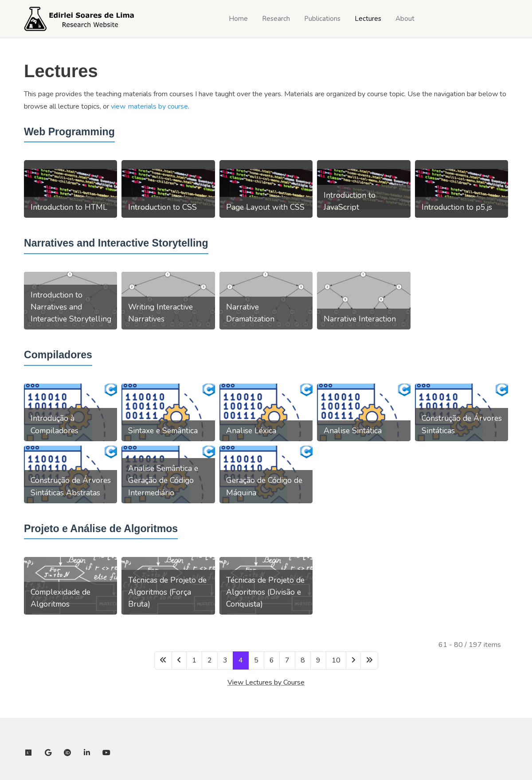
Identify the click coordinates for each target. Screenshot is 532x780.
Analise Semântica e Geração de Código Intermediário (163, 480)
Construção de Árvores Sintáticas (462, 424)
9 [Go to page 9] (318, 660)
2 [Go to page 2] (210, 660)
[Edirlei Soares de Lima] (79, 19)
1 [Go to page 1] (194, 660)
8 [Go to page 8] (303, 660)
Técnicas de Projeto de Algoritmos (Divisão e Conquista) (265, 592)
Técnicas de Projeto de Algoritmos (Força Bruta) (167, 592)
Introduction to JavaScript (350, 201)
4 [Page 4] (241, 660)
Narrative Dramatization (250, 313)
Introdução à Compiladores (55, 424)
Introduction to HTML (69, 207)
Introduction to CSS (162, 207)
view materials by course (149, 106)
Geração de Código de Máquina (264, 486)
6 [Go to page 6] (272, 660)
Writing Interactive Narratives (160, 313)
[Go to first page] (163, 660)
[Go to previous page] (179, 660)
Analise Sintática (353, 431)
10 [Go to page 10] (336, 660)
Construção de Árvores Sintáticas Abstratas (71, 486)
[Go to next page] (353, 660)
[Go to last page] (369, 660)
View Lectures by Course (266, 682)
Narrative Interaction (360, 319)
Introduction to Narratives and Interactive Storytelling (71, 307)
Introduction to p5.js (457, 207)
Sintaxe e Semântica (163, 431)
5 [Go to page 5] (256, 660)
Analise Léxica (251, 431)
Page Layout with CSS (265, 207)
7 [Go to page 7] (287, 660)
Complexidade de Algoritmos (61, 598)
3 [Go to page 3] (225, 660)
